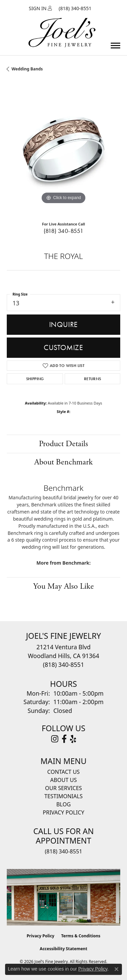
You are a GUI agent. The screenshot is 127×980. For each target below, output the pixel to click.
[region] (63, 149)
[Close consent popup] (117, 969)
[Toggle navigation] (115, 46)
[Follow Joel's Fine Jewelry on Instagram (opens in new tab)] (55, 739)
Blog (63, 804)
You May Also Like (63, 586)
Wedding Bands (27, 69)
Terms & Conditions (81, 936)
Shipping (35, 379)
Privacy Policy (63, 812)
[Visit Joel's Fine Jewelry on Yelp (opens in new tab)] (73, 739)
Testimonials (63, 796)
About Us (63, 780)
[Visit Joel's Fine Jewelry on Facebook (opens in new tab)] (64, 739)
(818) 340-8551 (64, 231)
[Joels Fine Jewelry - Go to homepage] (62, 25)
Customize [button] (63, 347)
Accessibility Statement (63, 949)
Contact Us (64, 772)
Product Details (63, 444)
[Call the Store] (63, 665)
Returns (93, 379)
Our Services (63, 788)
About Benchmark (63, 462)
